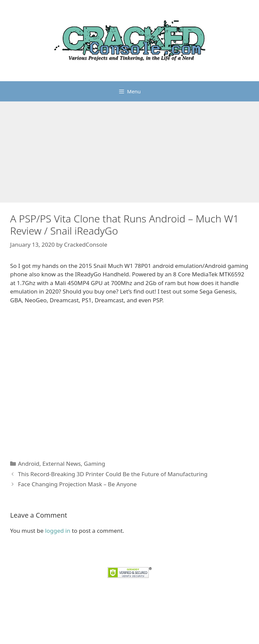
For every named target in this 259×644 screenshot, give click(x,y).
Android (29, 464)
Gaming (95, 464)
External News (62, 464)
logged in (58, 531)
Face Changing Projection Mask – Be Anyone (77, 484)
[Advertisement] (129, 152)
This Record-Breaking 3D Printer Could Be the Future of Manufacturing (113, 474)
